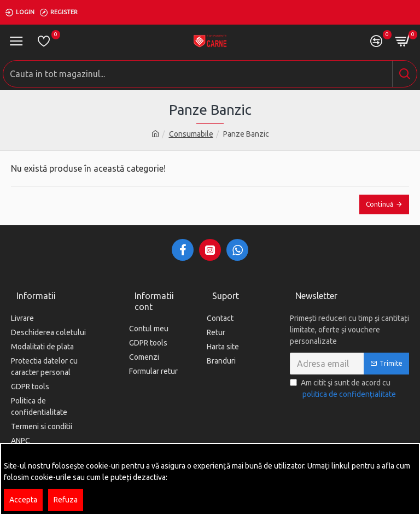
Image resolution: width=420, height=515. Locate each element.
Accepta (23, 500)
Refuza (66, 500)
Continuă (380, 204)
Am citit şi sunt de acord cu (344, 389)
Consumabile (191, 134)
